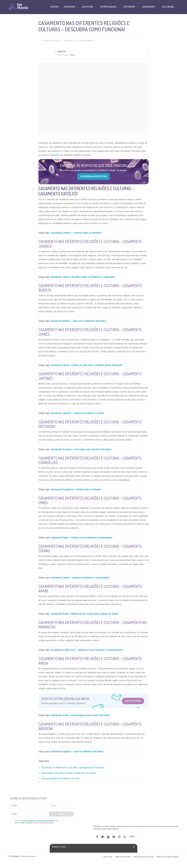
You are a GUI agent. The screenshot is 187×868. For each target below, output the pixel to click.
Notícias (55, 7)
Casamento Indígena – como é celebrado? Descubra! (77, 752)
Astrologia (69, 7)
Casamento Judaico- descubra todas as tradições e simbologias (83, 277)
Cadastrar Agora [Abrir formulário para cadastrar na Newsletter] (133, 701)
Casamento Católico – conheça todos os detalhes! (76, 233)
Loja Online (168, 7)
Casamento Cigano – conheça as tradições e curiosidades (80, 578)
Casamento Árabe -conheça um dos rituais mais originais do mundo (84, 614)
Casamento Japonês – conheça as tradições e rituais (77, 413)
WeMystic (62, 52)
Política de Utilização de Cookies (167, 857)
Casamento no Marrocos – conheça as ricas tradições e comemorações (87, 650)
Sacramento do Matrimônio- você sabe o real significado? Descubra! (73, 768)
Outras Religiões (51, 41)
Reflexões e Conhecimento (80, 41)
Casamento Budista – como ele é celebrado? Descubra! (78, 321)
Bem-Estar (88, 7)
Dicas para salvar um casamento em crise (60, 778)
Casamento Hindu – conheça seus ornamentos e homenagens (82, 538)
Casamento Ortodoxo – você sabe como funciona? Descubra (81, 449)
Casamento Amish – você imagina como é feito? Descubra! (80, 715)
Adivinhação (148, 7)
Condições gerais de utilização (143, 857)
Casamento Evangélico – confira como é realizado (76, 489)
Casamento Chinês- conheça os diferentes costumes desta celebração (86, 365)
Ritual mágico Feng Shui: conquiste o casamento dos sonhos (69, 773)
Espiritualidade (108, 7)
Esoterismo (129, 7)
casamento (54, 155)
